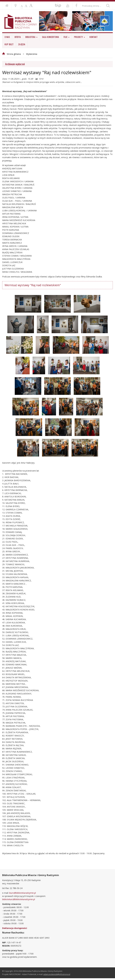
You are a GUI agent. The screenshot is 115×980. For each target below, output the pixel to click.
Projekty (79, 37)
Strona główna (14, 54)
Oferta (18, 37)
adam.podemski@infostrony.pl (57, 974)
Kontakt (94, 37)
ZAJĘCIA (22, 44)
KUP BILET (9, 44)
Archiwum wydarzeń (15, 64)
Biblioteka (31, 37)
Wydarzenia (32, 54)
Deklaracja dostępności (15, 928)
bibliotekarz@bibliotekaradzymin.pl (19, 899)
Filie (66, 37)
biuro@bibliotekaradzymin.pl (22, 893)
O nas (7, 37)
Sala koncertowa (50, 37)
